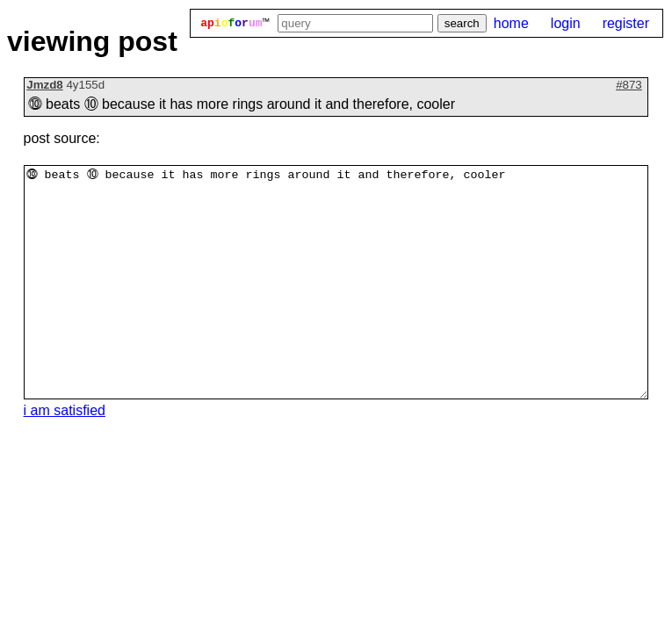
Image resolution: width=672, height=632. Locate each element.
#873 (629, 85)
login (566, 23)
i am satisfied (65, 410)
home (511, 23)
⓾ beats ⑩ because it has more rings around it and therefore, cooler (336, 282)
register (626, 23)
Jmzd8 (44, 85)
